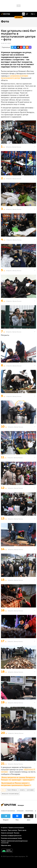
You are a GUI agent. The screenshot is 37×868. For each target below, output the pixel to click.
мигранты (22, 790)
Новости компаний (7, 833)
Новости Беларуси (12, 790)
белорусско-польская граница (10, 794)
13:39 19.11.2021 (6, 43)
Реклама (17, 833)
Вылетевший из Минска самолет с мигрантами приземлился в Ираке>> (16, 784)
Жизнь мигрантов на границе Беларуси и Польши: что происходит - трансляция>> (18, 779)
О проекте (4, 828)
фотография (30, 790)
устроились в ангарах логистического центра (15, 77)
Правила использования (16, 828)
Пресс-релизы (12, 830)
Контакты (4, 830)
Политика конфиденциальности (11, 836)
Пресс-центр (22, 830)
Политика (29, 811)
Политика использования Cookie (11, 838)
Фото (3, 790)
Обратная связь (6, 845)
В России (20, 811)
